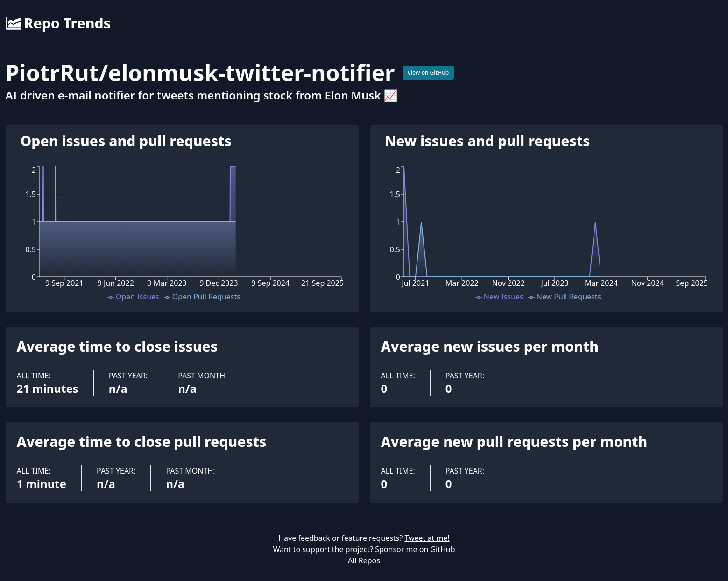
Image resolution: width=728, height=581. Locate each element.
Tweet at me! (427, 538)
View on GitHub (428, 73)
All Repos (364, 560)
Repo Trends (58, 23)
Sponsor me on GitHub (415, 549)
